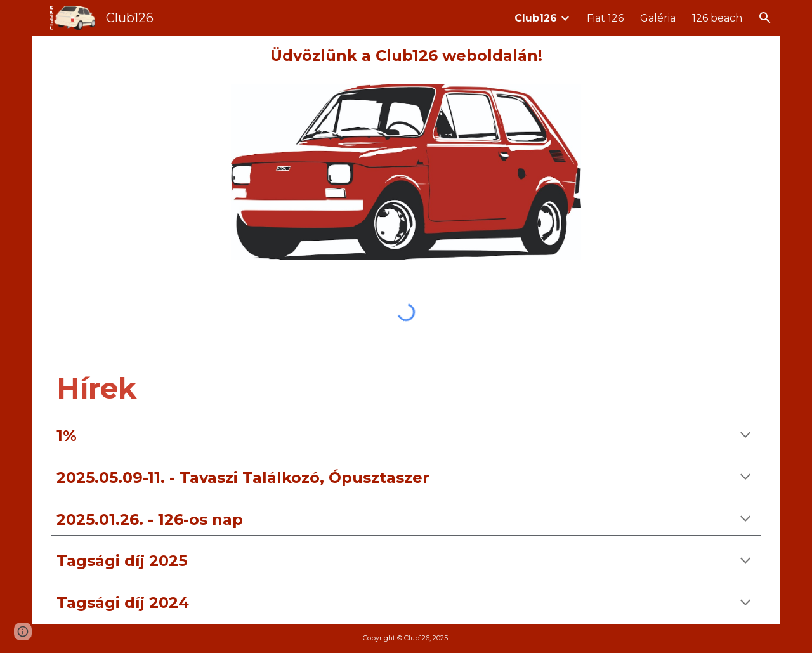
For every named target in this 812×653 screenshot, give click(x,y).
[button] (765, 18)
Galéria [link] (658, 18)
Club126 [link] (536, 18)
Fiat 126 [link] (605, 18)
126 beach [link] (717, 18)
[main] (406, 56)
